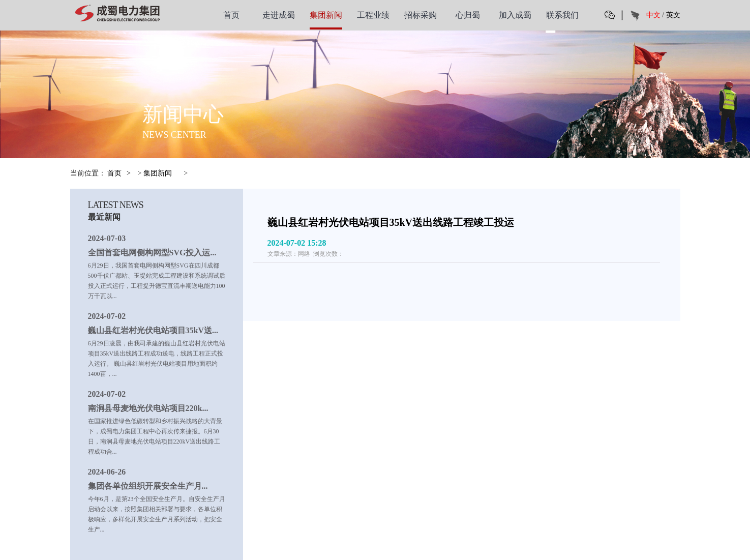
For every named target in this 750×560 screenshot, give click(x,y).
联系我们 (562, 15)
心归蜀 (468, 15)
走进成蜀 (279, 15)
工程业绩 (373, 15)
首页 (231, 15)
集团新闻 (326, 15)
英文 (673, 15)
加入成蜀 (515, 15)
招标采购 (421, 15)
